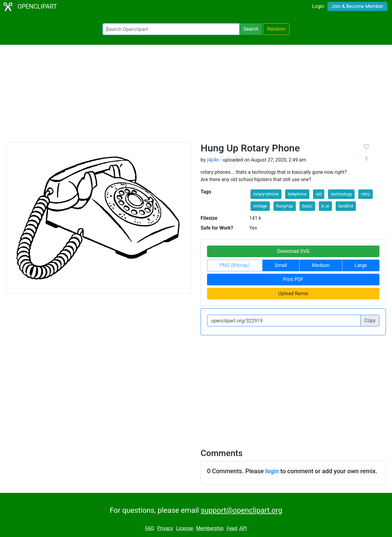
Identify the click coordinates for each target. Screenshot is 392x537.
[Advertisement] (196, 96)
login (272, 471)
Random (276, 29)
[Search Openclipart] (171, 29)
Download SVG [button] (293, 251)
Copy (370, 320)
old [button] (319, 194)
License (185, 528)
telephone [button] (297, 194)
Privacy (165, 528)
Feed (232, 528)
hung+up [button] (285, 206)
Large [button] (361, 265)
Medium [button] (321, 265)
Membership (210, 528)
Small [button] (281, 265)
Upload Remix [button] (293, 293)
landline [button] (346, 206)
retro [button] (366, 194)
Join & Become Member (357, 6)
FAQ (150, 528)
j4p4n (213, 160)
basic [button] (307, 206)
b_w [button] (325, 206)
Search (251, 29)
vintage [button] (260, 206)
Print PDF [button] (293, 279)
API (243, 528)
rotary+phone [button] (266, 194)
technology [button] (341, 194)
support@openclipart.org (241, 510)
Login (318, 6)
